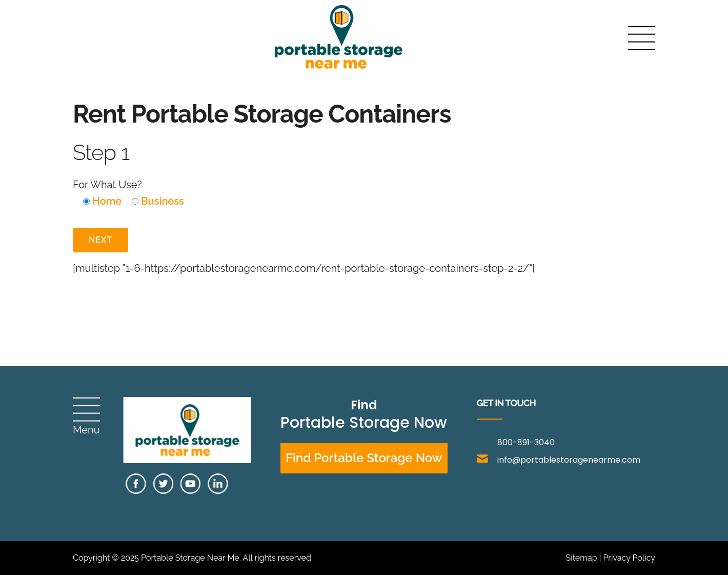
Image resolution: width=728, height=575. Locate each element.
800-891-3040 (526, 442)
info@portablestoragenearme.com (559, 460)
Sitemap (581, 558)
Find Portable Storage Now (364, 458)
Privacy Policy (629, 558)
